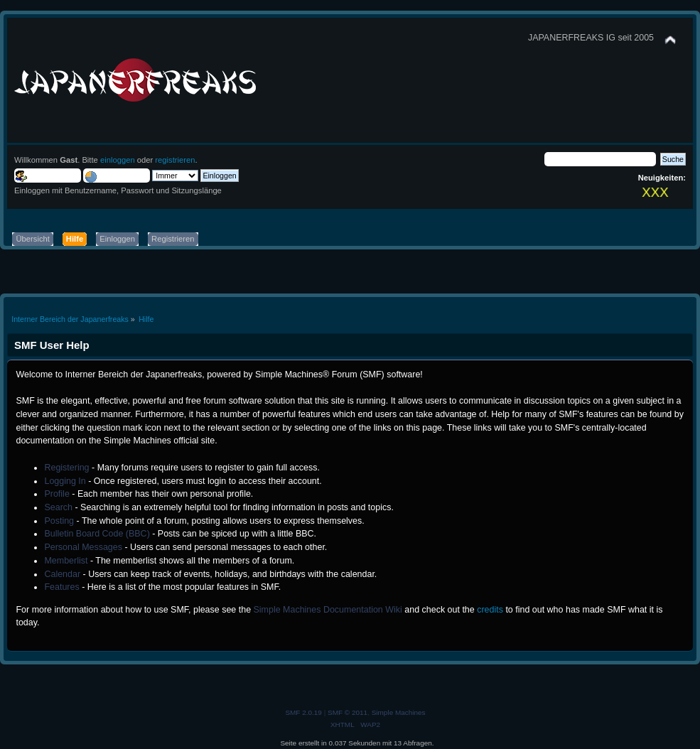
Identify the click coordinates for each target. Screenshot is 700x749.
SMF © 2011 (348, 712)
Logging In (65, 481)
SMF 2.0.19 (303, 712)
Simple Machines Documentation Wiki (328, 610)
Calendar (62, 574)
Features (61, 587)
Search (58, 507)
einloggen (118, 160)
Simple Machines (399, 712)
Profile (56, 494)
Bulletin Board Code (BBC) (97, 534)
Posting (59, 521)
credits (490, 610)
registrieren (175, 160)
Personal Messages (83, 547)
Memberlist (66, 561)
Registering (66, 468)
